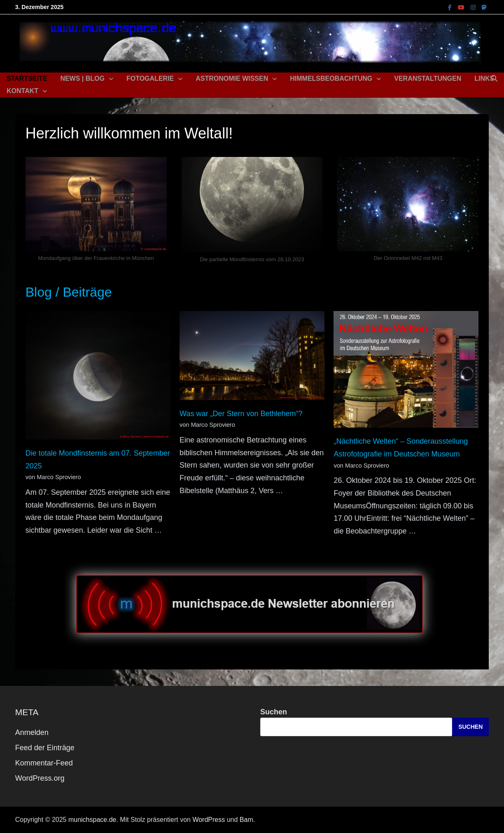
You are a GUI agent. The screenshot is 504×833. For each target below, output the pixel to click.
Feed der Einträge (45, 748)
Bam (246, 820)
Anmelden (32, 732)
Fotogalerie (150, 78)
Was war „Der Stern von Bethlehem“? (241, 414)
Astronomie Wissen (232, 78)
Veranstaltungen (428, 78)
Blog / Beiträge (69, 292)
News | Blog (82, 78)
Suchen (274, 712)
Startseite (27, 78)
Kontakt (22, 91)
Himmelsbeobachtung (331, 78)
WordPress (209, 820)
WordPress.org (40, 778)
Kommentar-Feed (44, 763)
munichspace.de (92, 820)
